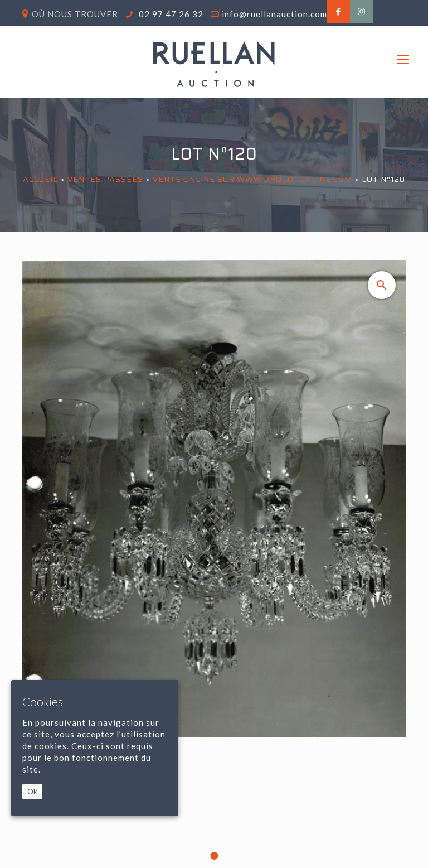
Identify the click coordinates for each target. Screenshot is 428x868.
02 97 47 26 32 (170, 14)
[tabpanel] (214, 564)
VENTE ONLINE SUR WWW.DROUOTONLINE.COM (252, 179)
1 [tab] (214, 856)
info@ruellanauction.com (274, 14)
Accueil (40, 179)
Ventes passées (105, 179)
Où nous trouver (75, 14)
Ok (32, 792)
